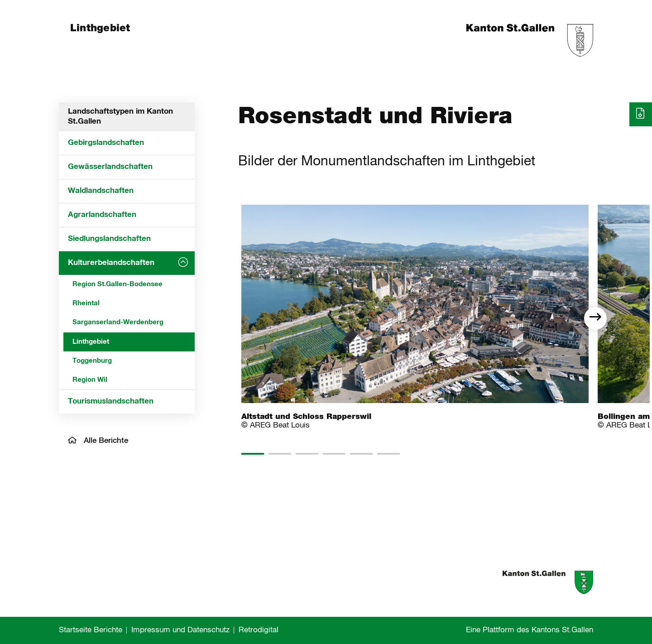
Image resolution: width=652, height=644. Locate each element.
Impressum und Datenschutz (180, 630)
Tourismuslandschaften (111, 401)
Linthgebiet (91, 342)
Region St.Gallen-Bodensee (117, 284)
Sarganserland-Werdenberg (118, 322)
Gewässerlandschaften (110, 167)
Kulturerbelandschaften (111, 263)
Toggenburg (92, 361)
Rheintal (86, 303)
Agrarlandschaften (102, 215)
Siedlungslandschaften (109, 239)
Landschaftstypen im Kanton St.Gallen (120, 117)
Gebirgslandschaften (106, 143)
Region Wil (90, 380)
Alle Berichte (98, 440)
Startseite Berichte (91, 630)
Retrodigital (259, 630)
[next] (595, 318)
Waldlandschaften (101, 191)
